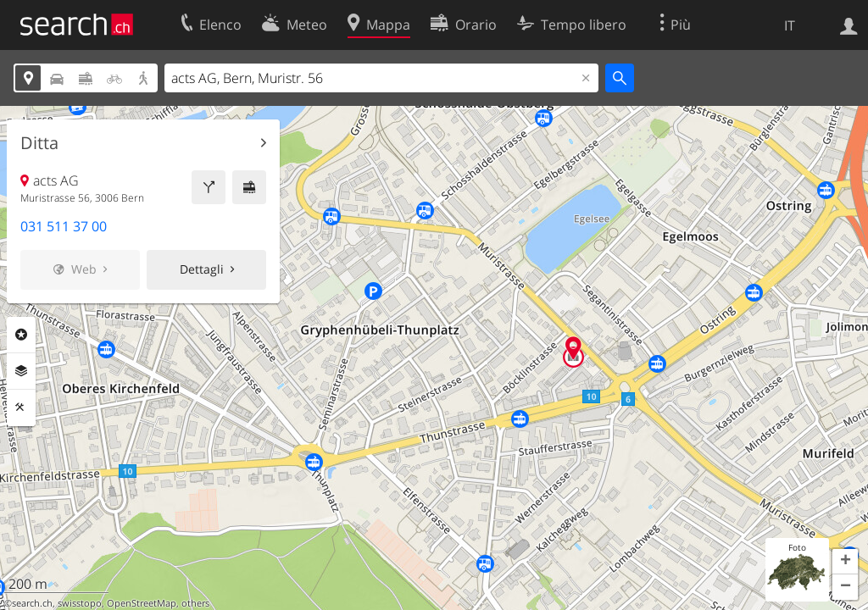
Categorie (21, 335)
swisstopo (80, 603)
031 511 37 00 (64, 226)
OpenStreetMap (142, 603)
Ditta (39, 143)
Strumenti (21, 408)
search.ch (32, 603)
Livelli (21, 371)
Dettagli (202, 269)
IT (790, 25)
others (195, 603)
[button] (845, 562)
